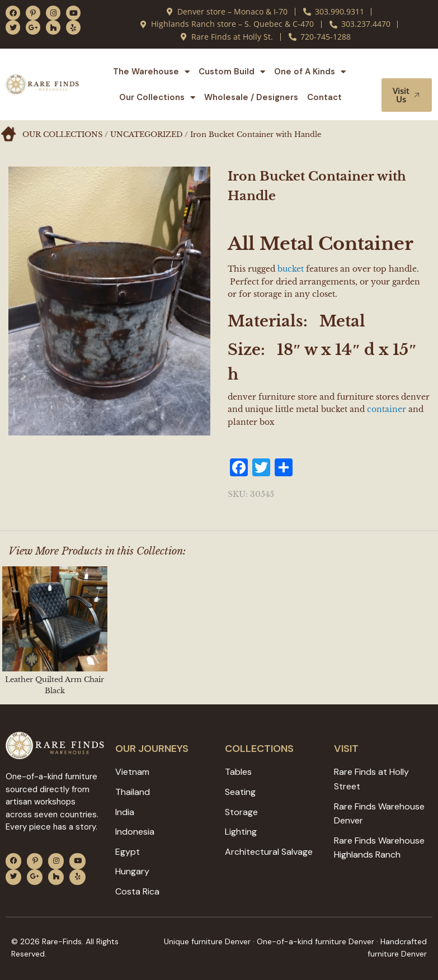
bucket (291, 269)
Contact (324, 97)
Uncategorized (146, 134)
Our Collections (157, 98)
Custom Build (232, 72)
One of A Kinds (310, 72)
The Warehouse (151, 72)
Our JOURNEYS (152, 749)
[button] (409, 68)
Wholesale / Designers (251, 97)
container (387, 409)
